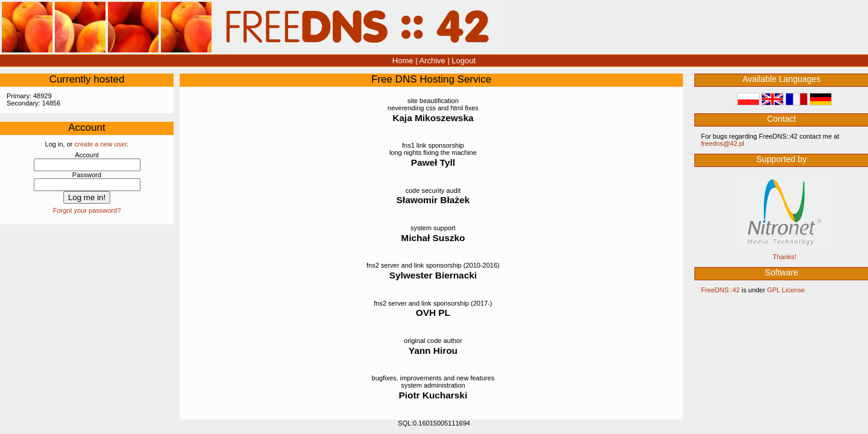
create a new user (101, 144)
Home (403, 61)
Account (87, 155)
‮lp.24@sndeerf (723, 143)
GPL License (786, 290)
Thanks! (785, 257)
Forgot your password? (87, 210)
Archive (432, 61)
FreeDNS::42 (720, 290)
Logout (464, 61)
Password (87, 175)
